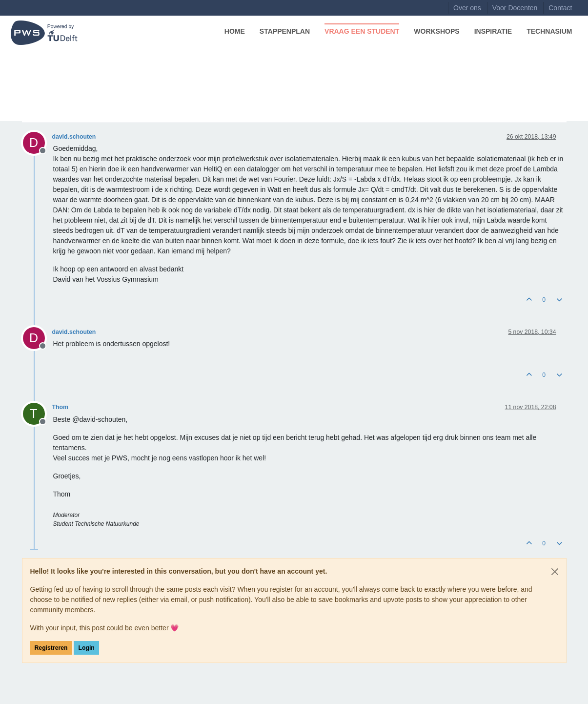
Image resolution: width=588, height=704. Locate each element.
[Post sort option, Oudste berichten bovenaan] (465, 111)
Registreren (51, 648)
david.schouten (74, 137)
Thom (60, 407)
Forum (34, 65)
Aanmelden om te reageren (522, 111)
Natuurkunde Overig (57, 111)
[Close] (555, 572)
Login (86, 648)
